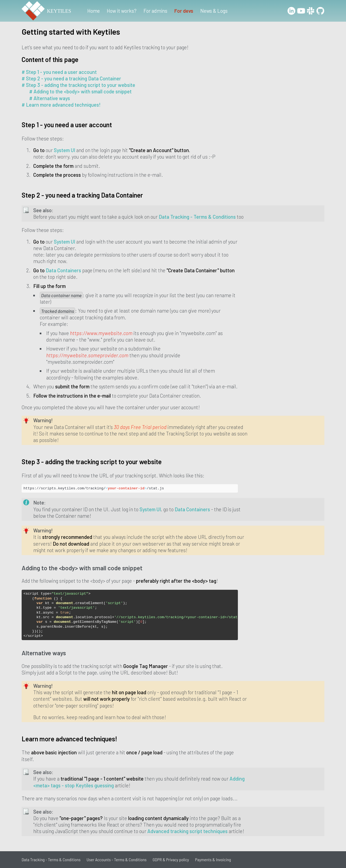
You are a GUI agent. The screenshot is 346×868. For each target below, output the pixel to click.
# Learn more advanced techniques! (61, 105)
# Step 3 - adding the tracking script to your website (78, 85)
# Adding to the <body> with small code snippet (80, 91)
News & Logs (214, 11)
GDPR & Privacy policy (171, 859)
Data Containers (63, 270)
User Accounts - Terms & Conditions (117, 859)
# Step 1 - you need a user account (59, 72)
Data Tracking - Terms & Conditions (197, 217)
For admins (155, 11)
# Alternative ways (50, 98)
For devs (184, 11)
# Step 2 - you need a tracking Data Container (71, 78)
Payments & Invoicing (213, 859)
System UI (64, 150)
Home (94, 11)
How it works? (122, 11)
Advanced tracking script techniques (187, 831)
